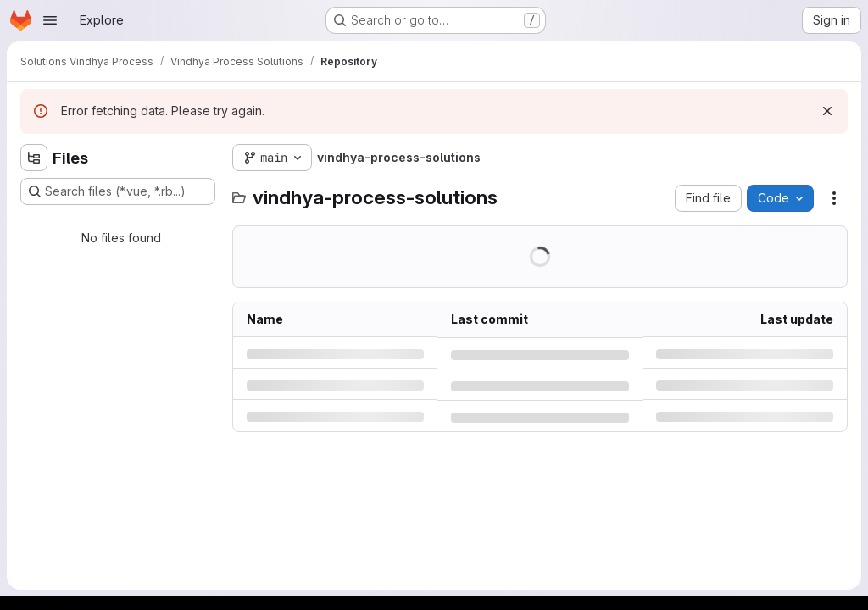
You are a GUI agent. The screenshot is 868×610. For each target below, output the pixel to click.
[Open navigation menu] (50, 20)
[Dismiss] (827, 111)
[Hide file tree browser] (34, 158)
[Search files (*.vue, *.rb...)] (118, 191)
